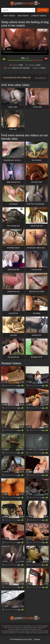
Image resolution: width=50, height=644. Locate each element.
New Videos (23, 16)
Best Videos (9, 16)
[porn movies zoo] (25, 3)
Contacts (37, 639)
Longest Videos (39, 16)
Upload (43, 10)
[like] (4, 59)
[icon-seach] (33, 10)
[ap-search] (18, 10)
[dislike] (46, 59)
